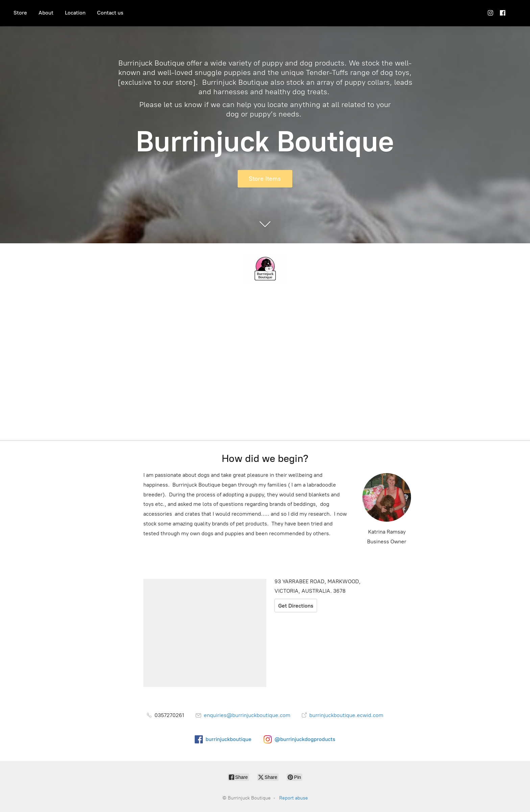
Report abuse (294, 798)
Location (75, 13)
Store (20, 13)
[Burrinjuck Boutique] (265, 269)
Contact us (110, 13)
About (46, 13)
